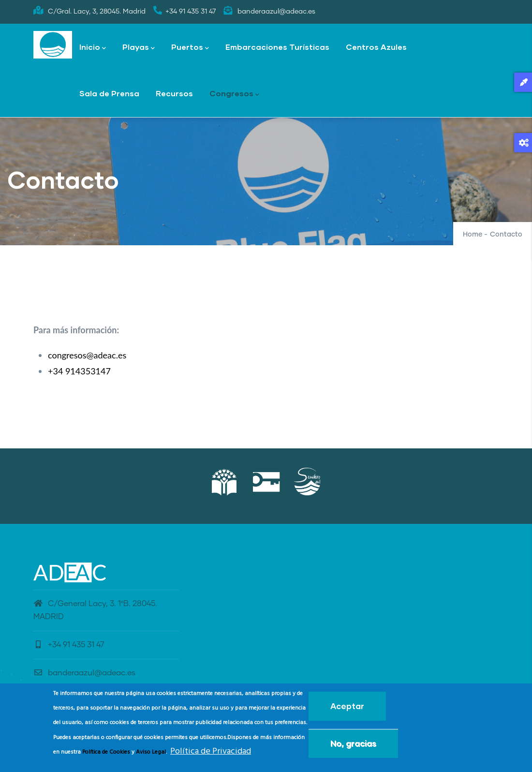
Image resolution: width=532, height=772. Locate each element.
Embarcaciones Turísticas (277, 47)
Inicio (93, 48)
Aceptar (347, 709)
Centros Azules (376, 47)
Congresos (234, 94)
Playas (139, 48)
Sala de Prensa (109, 93)
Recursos (174, 93)
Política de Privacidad (211, 754)
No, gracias (353, 746)
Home (473, 235)
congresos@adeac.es (87, 355)
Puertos (190, 48)
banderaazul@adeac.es (84, 673)
